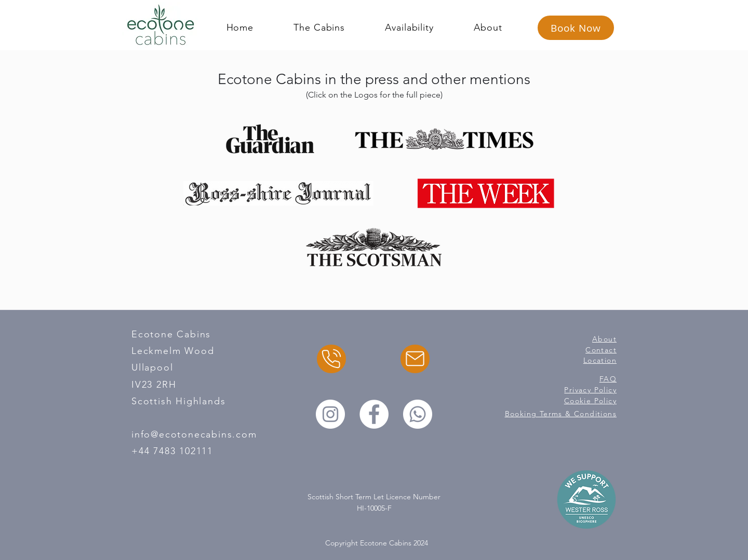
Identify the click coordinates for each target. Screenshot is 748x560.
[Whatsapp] (418, 414)
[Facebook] (374, 414)
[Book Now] (576, 28)
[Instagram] (330, 414)
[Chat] (331, 359)
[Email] (415, 359)
